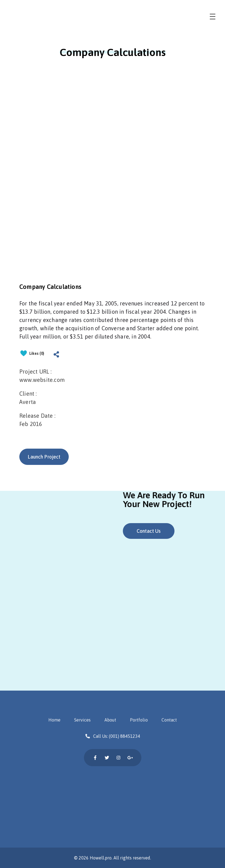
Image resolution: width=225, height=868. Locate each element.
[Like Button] (24, 353)
